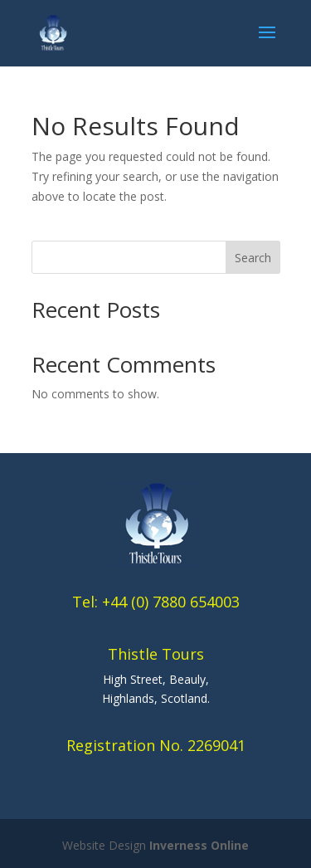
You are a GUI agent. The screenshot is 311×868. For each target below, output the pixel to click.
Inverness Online (199, 845)
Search (253, 258)
